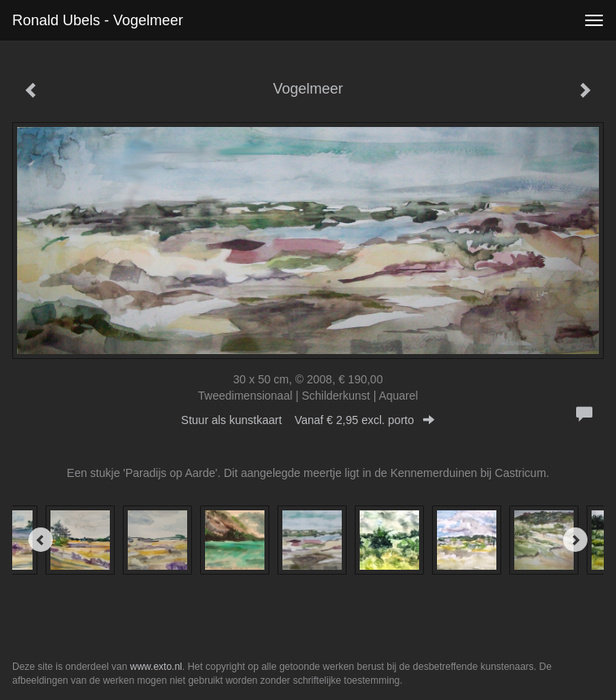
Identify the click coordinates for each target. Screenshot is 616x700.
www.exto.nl (156, 667)
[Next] (575, 540)
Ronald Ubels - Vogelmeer (98, 20)
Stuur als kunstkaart (308, 420)
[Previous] (41, 540)
